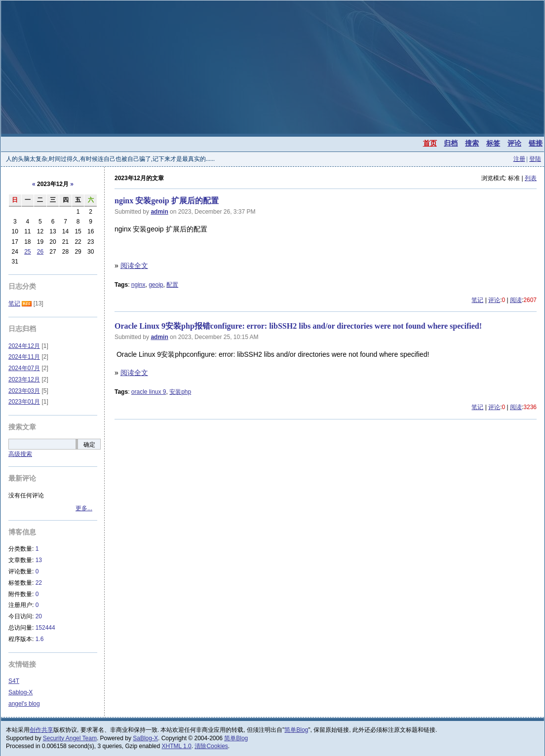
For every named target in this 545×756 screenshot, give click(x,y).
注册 (519, 159)
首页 (430, 143)
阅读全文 (134, 265)
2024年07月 (24, 368)
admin (159, 212)
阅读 (516, 300)
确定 (89, 445)
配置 (172, 285)
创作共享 (41, 730)
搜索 (472, 143)
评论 (514, 143)
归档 (451, 143)
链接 (536, 143)
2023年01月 (24, 402)
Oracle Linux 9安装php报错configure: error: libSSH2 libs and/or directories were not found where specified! (298, 326)
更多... (84, 508)
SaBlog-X (145, 738)
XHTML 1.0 (177, 746)
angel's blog (24, 704)
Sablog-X (20, 692)
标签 (493, 143)
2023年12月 (24, 379)
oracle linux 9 (149, 392)
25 (27, 252)
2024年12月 (24, 346)
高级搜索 (20, 454)
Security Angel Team (70, 738)
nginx (138, 285)
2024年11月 (24, 357)
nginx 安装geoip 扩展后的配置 (167, 201)
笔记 (477, 300)
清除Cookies (211, 746)
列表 (531, 178)
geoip (156, 285)
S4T (14, 681)
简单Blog (296, 730)
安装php (180, 392)
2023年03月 (24, 391)
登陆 (535, 159)
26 (40, 252)
